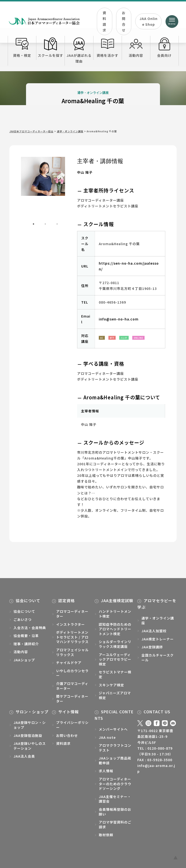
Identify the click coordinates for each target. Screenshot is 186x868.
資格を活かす (108, 48)
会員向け (164, 48)
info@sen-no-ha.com (119, 319)
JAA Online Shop (149, 21)
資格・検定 (22, 48)
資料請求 (104, 21)
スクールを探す (50, 48)
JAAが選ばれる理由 (79, 51)
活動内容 (136, 48)
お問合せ (124, 21)
